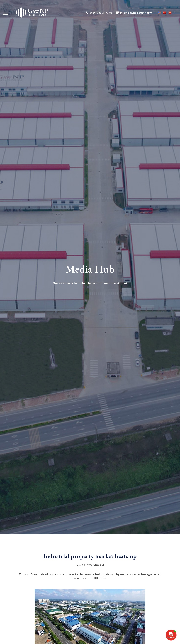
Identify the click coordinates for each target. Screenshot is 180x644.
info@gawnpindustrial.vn (136, 13)
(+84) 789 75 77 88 (101, 13)
